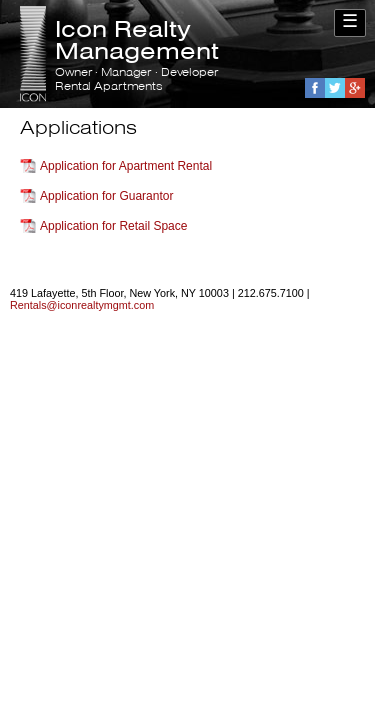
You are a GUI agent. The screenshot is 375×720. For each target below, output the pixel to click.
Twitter (335, 88)
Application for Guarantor (106, 196)
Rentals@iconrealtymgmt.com (82, 305)
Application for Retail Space (113, 226)
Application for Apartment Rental (126, 166)
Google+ (355, 88)
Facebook (315, 88)
